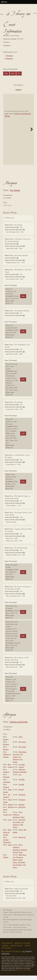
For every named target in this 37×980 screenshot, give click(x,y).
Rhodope (6, 749)
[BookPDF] (18, 134)
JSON (6, 73)
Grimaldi (21, 789)
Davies (15, 867)
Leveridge (22, 769)
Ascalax (10, 771)
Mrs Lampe (22, 746)
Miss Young (22, 751)
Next (31, 134)
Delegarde (24, 854)
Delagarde (16, 776)
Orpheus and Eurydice (19, 726)
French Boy (22, 812)
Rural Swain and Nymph (7, 837)
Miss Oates (16, 759)
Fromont (15, 857)
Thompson (22, 804)
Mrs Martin (22, 799)
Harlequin (6, 782)
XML (13, 73)
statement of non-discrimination (23, 975)
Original (23, 90)
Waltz (20, 859)
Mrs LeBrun (17, 827)
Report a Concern (22, 948)
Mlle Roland (22, 756)
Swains (10, 849)
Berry (25, 859)
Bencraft (21, 794)
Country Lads (7, 819)
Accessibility (7, 948)
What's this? (10, 222)
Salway (21, 741)
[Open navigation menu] (2, 2)
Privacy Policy (17, 950)
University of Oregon (12, 956)
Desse (20, 817)
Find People (7, 953)
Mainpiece (10, 56)
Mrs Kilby (22, 784)
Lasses (10, 824)
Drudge (10, 809)
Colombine (7, 787)
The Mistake (15, 195)
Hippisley (22, 809)
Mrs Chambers (17, 869)
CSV (19, 73)
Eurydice (6, 754)
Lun (20, 779)
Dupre (23, 822)
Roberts (15, 864)
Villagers (6, 862)
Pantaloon (6, 792)
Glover (21, 834)
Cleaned (13, 94)
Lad (14, 862)
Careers (5, 950)
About (27, 950)
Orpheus (6, 744)
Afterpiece (9, 59)
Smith (20, 864)
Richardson (23, 776)
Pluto (10, 769)
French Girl (22, 842)
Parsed (23, 94)
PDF (13, 90)
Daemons (6, 776)
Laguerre (21, 771)
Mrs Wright (21, 867)
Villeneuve (22, 774)
